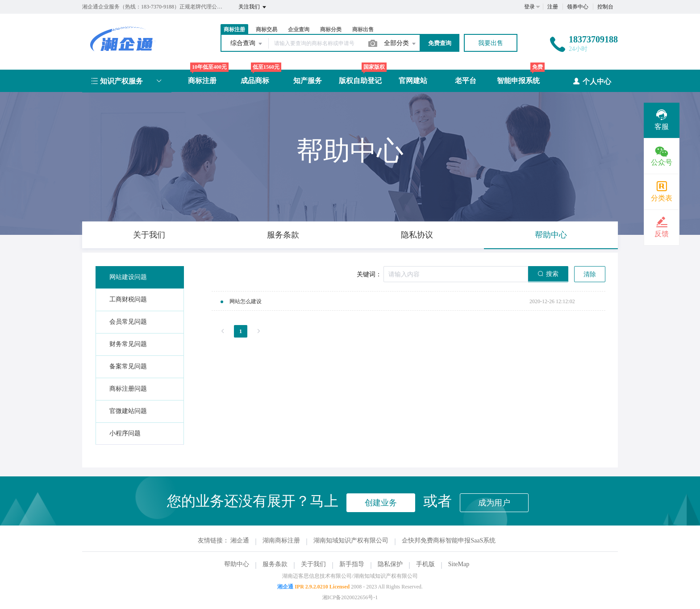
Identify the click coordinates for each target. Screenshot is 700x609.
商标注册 (234, 29)
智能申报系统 (518, 81)
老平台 (466, 81)
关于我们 (313, 564)
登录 (529, 7)
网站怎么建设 (246, 301)
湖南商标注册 (281, 540)
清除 (590, 274)
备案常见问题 (128, 366)
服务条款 (275, 564)
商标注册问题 (128, 389)
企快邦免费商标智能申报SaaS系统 (449, 540)
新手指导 (352, 564)
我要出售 (491, 43)
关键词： (369, 274)
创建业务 (381, 503)
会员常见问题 (128, 322)
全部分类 (400, 44)
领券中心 (578, 7)
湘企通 (240, 540)
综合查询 (247, 44)
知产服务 (308, 81)
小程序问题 (125, 433)
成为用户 (494, 503)
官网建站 (413, 81)
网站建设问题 (128, 277)
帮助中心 (237, 564)
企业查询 (299, 29)
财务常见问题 (128, 344)
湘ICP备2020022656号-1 (350, 597)
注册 (553, 7)
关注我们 (253, 7)
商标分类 (331, 29)
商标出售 (363, 29)
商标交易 (267, 29)
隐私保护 (390, 564)
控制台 (605, 7)
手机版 (425, 564)
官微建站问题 (128, 411)
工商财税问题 (128, 299)
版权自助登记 (360, 81)
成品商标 (255, 81)
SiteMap (459, 564)
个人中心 (592, 81)
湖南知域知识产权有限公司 (351, 540)
